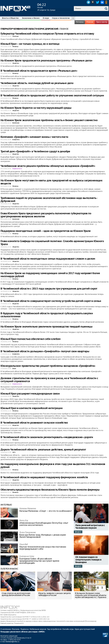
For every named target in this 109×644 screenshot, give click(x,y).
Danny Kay (24, 521)
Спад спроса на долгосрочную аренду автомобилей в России (16, 594)
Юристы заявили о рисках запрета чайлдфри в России (54, 594)
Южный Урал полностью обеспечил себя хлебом (31, 339)
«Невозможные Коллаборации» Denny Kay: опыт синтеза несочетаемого (44, 524)
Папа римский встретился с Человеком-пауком (90, 527)
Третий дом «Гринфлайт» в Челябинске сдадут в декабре (35, 152)
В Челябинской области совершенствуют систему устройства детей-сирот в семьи (51, 301)
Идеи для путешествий (85, 629)
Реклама (16, 629)
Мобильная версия (38, 629)
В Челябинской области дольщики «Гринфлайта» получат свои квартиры (45, 351)
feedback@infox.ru (12, 642)
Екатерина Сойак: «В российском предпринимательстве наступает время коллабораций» (39, 561)
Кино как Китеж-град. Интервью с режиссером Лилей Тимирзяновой (43, 536)
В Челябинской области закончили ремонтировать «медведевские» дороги (47, 437)
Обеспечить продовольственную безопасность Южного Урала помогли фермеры (50, 490)
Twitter (98, 2)
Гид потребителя (54, 629)
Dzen (93, 2)
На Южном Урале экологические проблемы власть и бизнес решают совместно (49, 120)
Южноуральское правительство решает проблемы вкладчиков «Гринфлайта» (48, 366)
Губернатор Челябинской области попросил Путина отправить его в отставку (47, 34)
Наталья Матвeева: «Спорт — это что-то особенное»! (45, 511)
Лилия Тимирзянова (28, 533)
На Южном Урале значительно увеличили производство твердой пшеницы (46, 327)
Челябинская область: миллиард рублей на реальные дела (37, 83)
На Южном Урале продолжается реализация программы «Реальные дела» (47, 61)
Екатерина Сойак (27, 556)
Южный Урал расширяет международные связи (30, 394)
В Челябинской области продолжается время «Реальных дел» (39, 71)
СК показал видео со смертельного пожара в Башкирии (88, 560)
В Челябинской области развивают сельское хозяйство (34, 423)
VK (102, 2)
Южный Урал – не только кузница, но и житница (30, 44)
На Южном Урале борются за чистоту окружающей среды (36, 108)
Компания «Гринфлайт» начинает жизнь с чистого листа (34, 137)
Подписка (25, 629)
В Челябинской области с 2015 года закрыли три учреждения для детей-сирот (49, 289)
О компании (6, 629)
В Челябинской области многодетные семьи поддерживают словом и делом (48, 259)
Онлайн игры (68, 629)
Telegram (88, 2)
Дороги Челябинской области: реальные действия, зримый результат (43, 450)
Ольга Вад (24, 545)
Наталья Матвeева (28, 509)
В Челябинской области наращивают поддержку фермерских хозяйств (44, 477)
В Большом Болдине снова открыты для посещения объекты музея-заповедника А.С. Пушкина (91, 595)
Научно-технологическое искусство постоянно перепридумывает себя (43, 548)
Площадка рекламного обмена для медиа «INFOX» (23, 632)
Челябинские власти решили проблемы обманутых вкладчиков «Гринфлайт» (48, 166)
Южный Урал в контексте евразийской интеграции (32, 408)
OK (107, 2)
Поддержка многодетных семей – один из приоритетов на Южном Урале (46, 231)
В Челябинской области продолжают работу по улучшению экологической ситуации (52, 96)
